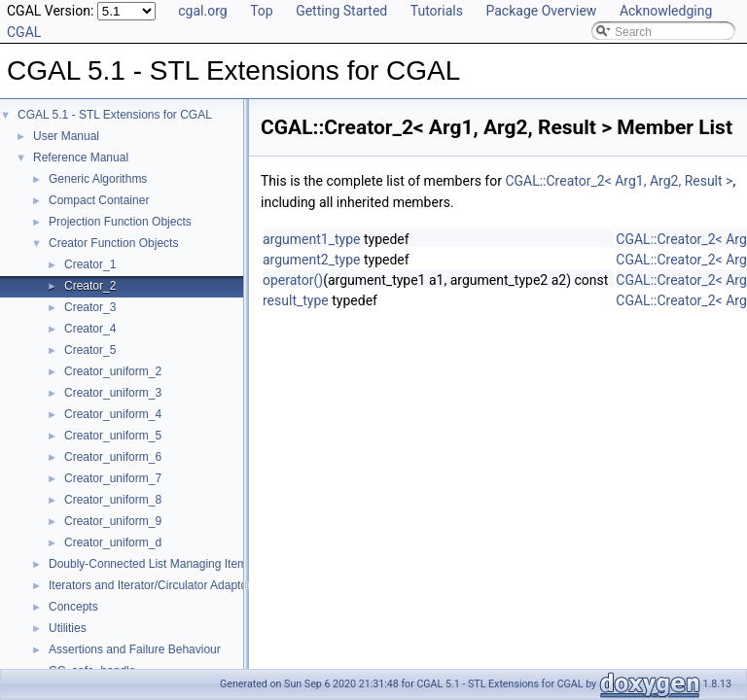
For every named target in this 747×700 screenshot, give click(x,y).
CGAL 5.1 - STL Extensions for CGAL (115, 115)
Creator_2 (90, 286)
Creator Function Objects (113, 243)
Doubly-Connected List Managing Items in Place (173, 564)
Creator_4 (90, 329)
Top (262, 11)
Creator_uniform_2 (113, 371)
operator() (293, 280)
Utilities (68, 628)
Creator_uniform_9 (113, 521)
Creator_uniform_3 (113, 393)
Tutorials (437, 11)
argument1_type (312, 239)
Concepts (73, 607)
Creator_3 (90, 307)
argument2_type (312, 260)
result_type (296, 300)
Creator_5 (90, 350)
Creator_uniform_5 (113, 436)
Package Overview (541, 11)
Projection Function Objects (120, 222)
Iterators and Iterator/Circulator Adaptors (153, 585)
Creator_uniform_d (113, 542)
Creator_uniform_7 (113, 478)
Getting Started (341, 11)
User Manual (66, 136)
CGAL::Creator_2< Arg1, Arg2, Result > (619, 181)
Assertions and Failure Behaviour (135, 649)
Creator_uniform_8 (113, 500)
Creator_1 (90, 264)
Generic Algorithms (98, 179)
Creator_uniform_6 (113, 457)
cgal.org (202, 11)
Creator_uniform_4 (113, 414)
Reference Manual (81, 157)
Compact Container (99, 200)
